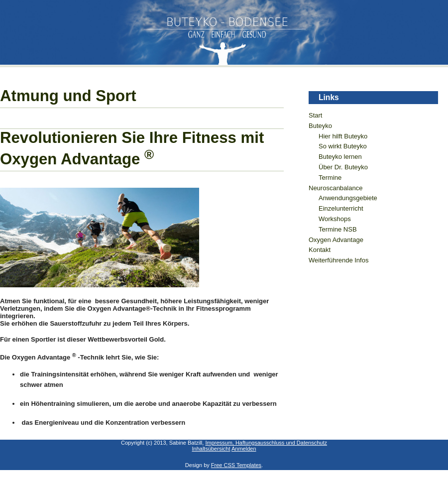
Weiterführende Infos (338, 260)
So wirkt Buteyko (343, 146)
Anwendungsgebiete (348, 198)
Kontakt (320, 250)
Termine (330, 178)
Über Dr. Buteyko (343, 167)
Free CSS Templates (236, 465)
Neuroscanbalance (336, 188)
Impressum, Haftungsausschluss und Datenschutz (266, 443)
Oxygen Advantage (336, 240)
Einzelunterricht (341, 208)
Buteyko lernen (340, 157)
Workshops (335, 219)
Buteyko (320, 126)
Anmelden (244, 449)
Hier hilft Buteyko (343, 136)
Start (315, 115)
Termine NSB (338, 229)
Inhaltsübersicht (211, 449)
